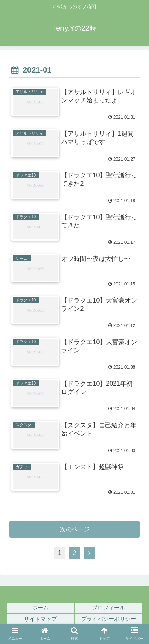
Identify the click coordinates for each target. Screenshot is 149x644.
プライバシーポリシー (109, 619)
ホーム (40, 608)
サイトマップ (40, 619)
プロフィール (109, 608)
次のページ (75, 529)
